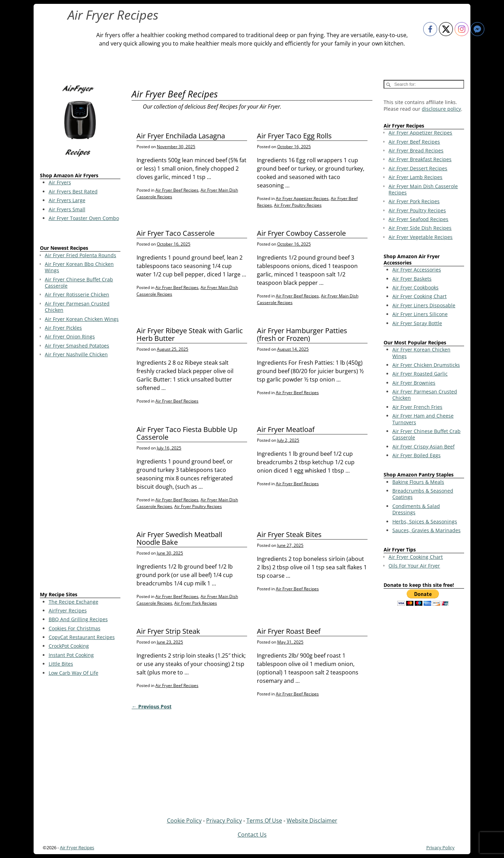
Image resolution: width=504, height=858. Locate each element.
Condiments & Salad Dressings (416, 509)
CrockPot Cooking (69, 646)
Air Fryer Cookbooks (415, 287)
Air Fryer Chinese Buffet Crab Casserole (426, 434)
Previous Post (151, 706)
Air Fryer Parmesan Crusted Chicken (425, 395)
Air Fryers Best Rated (73, 191)
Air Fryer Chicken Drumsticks (426, 365)
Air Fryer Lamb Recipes (415, 177)
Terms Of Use (264, 821)
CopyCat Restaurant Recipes (82, 637)
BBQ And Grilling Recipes (78, 619)
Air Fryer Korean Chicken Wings (421, 353)
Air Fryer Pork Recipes (196, 603)
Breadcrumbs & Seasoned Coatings (423, 494)
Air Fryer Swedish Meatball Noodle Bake (179, 538)
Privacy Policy (224, 821)
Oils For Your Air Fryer (414, 566)
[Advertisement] (80, 476)
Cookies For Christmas (75, 628)
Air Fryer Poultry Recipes (298, 205)
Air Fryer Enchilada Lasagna (181, 136)
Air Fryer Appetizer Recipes (302, 198)
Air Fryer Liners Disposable (424, 305)
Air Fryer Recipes (113, 15)
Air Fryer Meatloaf (286, 429)
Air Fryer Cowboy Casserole (301, 233)
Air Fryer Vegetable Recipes (421, 237)
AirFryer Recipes (68, 610)
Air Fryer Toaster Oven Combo (84, 218)
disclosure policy (441, 109)
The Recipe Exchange (73, 602)
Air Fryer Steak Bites (289, 534)
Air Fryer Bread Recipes (416, 150)
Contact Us (252, 835)
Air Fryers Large (67, 200)
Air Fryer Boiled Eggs (416, 455)
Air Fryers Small (67, 209)
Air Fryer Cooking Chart (419, 296)
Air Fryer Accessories (417, 270)
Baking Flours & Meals (418, 482)
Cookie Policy (184, 821)
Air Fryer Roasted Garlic (420, 374)
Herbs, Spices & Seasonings (425, 521)
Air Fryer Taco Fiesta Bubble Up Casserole (187, 433)
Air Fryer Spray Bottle (417, 323)
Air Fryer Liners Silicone (420, 314)
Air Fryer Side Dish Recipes (420, 228)
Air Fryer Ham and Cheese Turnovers (423, 419)
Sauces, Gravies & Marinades (426, 530)
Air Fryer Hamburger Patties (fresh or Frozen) (302, 334)
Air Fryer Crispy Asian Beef (423, 447)
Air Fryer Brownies (414, 383)
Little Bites (61, 664)
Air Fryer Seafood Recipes (418, 219)
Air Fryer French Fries (417, 407)
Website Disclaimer (312, 821)
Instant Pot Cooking (71, 655)
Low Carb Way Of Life (73, 673)
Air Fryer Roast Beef (289, 631)
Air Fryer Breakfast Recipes (420, 159)
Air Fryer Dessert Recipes (418, 168)
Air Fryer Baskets (412, 279)
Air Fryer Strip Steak (168, 631)
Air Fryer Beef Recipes (177, 190)
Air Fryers (60, 182)
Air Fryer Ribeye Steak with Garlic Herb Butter (190, 334)
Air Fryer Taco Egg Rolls (294, 136)
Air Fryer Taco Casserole (176, 233)
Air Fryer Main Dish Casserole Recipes (423, 189)
